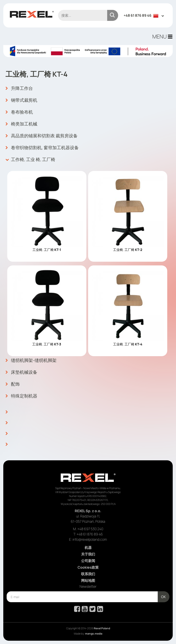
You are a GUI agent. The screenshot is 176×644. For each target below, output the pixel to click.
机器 (88, 548)
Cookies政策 (88, 567)
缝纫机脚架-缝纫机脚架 (31, 360)
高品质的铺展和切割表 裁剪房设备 (42, 136)
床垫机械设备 (21, 372)
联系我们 (88, 574)
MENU (162, 36)
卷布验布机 (19, 112)
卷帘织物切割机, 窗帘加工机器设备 (42, 148)
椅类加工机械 (21, 124)
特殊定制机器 (21, 396)
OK (164, 597)
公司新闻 (88, 561)
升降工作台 (19, 88)
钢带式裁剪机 (21, 100)
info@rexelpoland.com (90, 539)
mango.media (94, 634)
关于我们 (88, 554)
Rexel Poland (102, 628)
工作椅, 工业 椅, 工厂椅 (30, 160)
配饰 (13, 384)
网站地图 (88, 581)
